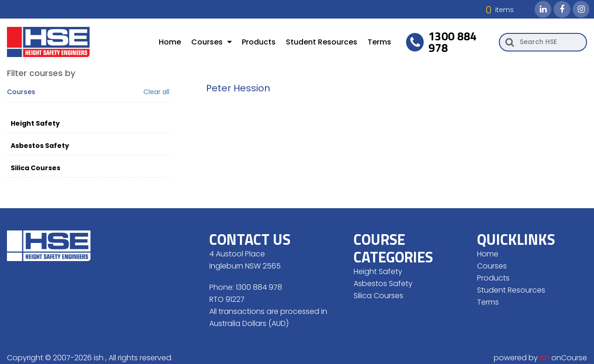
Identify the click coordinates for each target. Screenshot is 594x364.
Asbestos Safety (40, 146)
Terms (379, 42)
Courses (211, 42)
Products (259, 42)
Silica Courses (36, 168)
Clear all (156, 92)
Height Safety (35, 123)
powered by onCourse (540, 358)
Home (170, 42)
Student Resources (322, 42)
